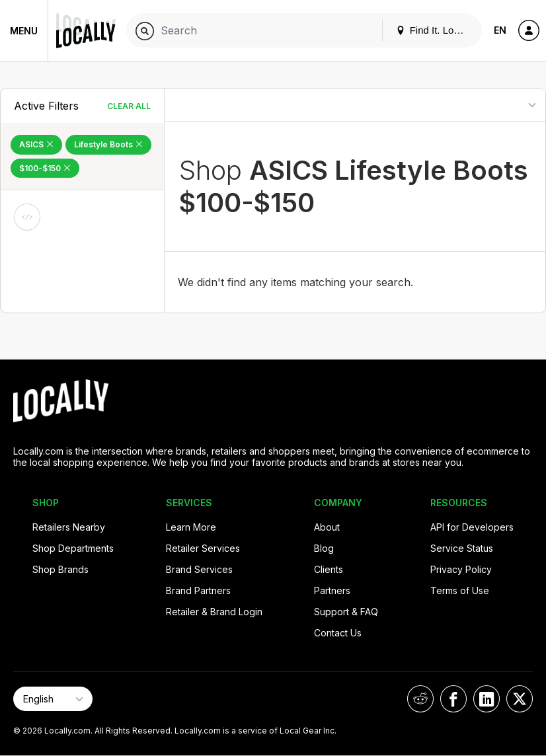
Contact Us (338, 633)
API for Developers (472, 527)
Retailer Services (203, 548)
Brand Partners (198, 590)
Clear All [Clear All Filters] (129, 106)
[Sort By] (486, 105)
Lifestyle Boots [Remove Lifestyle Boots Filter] (108, 144)
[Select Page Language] (53, 699)
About (327, 527)
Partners (332, 590)
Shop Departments (73, 548)
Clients (329, 569)
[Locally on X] (520, 699)
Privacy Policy (461, 569)
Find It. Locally (435, 30)
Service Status (462, 548)
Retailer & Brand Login (214, 612)
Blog (324, 548)
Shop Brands (60, 569)
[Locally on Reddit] (420, 699)
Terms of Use (460, 590)
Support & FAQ (346, 612)
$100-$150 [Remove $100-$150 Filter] (45, 168)
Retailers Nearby (69, 527)
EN (500, 30)
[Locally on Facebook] (453, 699)
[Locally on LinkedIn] (487, 699)
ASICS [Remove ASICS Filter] (36, 144)
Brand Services (199, 569)
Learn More (191, 527)
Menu (24, 31)
